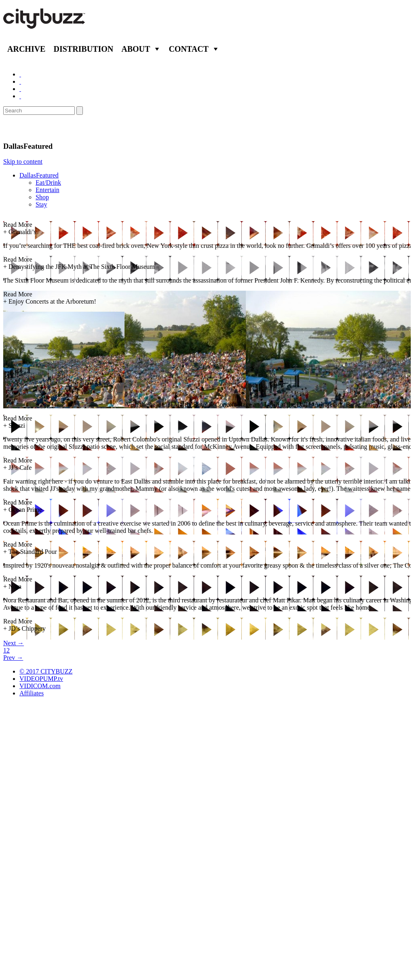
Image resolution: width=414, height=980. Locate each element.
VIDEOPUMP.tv (41, 679)
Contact (189, 49)
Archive (26, 49)
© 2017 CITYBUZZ (46, 671)
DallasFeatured (39, 175)
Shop (42, 197)
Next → (14, 643)
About (136, 49)
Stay (41, 204)
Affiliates (32, 693)
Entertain (48, 190)
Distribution (83, 49)
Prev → (13, 658)
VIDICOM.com (40, 686)
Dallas (16, 128)
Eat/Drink (48, 183)
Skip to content (23, 162)
